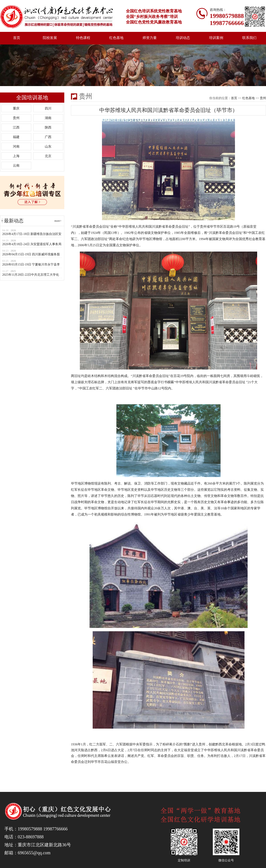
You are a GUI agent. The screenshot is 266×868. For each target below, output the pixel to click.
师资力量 (150, 38)
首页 (17, 38)
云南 (16, 166)
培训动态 (183, 38)
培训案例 (216, 38)
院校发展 (50, 38)
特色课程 (83, 38)
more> (58, 221)
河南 (16, 146)
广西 (48, 137)
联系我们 (249, 38)
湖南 (48, 118)
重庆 (16, 108)
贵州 (16, 118)
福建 (16, 137)
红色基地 (116, 38)
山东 (48, 146)
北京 (48, 156)
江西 (16, 127)
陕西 (48, 127)
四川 (48, 108)
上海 (16, 156)
